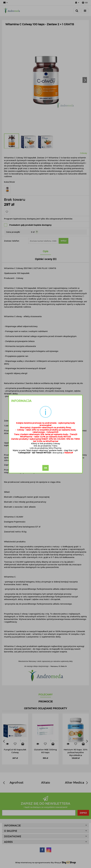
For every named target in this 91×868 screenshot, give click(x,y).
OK (45, 468)
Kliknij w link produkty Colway (46, 443)
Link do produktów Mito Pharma (46, 448)
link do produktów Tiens (45, 446)
